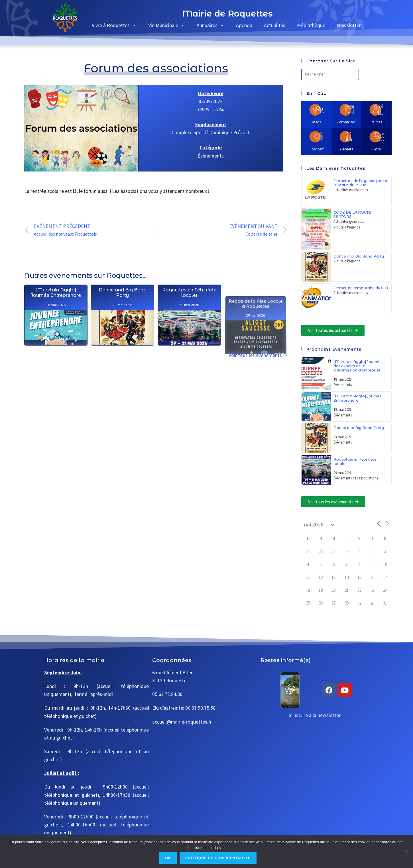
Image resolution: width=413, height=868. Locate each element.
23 (372, 590)
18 (308, 590)
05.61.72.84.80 (167, 694)
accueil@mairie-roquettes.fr (182, 722)
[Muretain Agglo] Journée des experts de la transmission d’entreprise (358, 366)
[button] (333, 330)
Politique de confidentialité (218, 858)
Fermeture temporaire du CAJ (361, 288)
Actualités (275, 25)
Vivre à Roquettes (114, 25)
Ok (168, 858)
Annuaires (210, 25)
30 (372, 603)
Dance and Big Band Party (123, 355)
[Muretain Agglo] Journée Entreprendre (56, 327)
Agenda (244, 25)
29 (333, 552)
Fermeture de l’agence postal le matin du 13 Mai (361, 183)
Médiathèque (311, 25)
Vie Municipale (167, 25)
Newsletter (349, 25)
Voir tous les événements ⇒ (258, 355)
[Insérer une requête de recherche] (330, 74)
